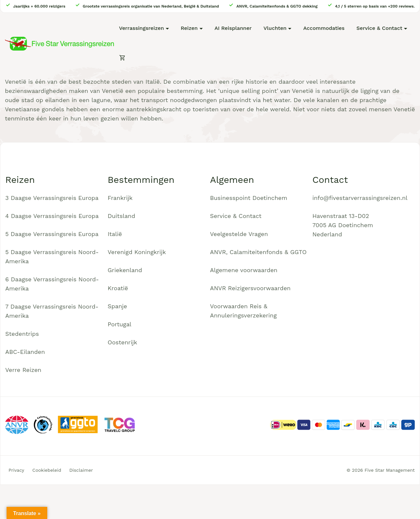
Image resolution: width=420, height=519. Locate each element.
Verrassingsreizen (142, 28)
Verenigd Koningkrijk (137, 252)
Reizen (189, 28)
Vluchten (275, 28)
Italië (115, 234)
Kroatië (118, 288)
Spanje (117, 306)
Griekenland (125, 270)
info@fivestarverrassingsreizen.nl (360, 198)
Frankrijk (120, 198)
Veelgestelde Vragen (239, 234)
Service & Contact (379, 28)
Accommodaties (324, 28)
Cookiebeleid (47, 470)
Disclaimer (81, 470)
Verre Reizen (23, 370)
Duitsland (121, 216)
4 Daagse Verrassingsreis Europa (52, 216)
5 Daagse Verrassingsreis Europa (52, 234)
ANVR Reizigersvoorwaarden (250, 288)
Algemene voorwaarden (244, 270)
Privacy (16, 470)
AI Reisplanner (233, 28)
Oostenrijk (122, 342)
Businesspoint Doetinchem (249, 198)
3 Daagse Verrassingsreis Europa (52, 198)
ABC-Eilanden (25, 352)
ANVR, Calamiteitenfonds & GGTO (258, 252)
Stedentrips (22, 334)
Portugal (119, 324)
